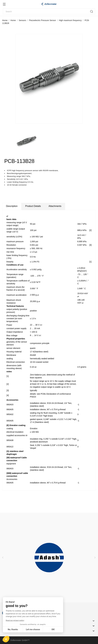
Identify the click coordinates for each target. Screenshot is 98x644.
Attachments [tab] (55, 206)
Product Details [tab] (33, 206)
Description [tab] (12, 206)
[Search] (49, 11)
